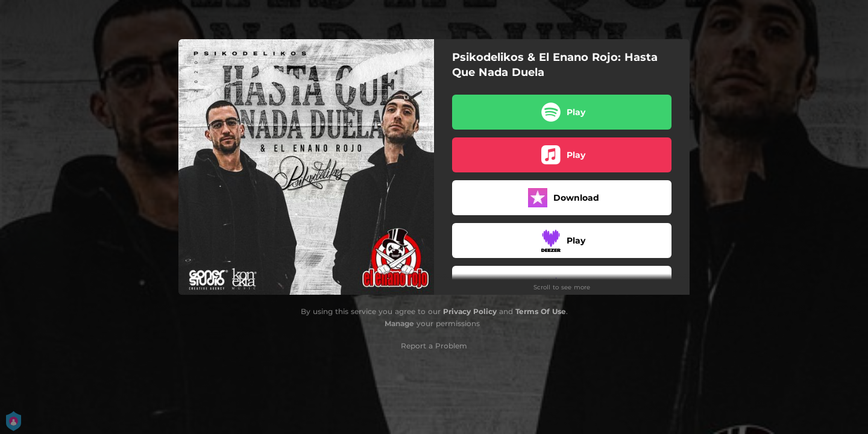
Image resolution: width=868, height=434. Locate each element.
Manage (399, 323)
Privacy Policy (470, 311)
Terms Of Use (541, 311)
